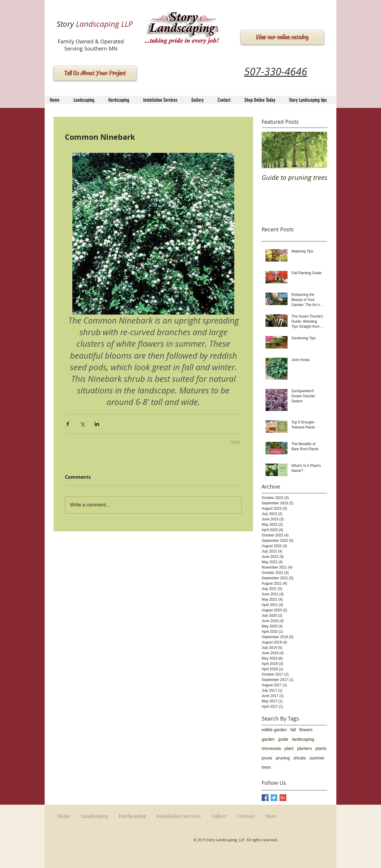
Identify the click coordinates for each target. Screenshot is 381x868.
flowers (306, 730)
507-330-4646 (276, 71)
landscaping (303, 739)
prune (267, 758)
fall (293, 730)
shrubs (300, 758)
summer (317, 758)
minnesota (271, 748)
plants (321, 748)
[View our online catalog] (282, 37)
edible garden (274, 730)
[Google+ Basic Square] (283, 798)
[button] (121, 100)
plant (289, 748)
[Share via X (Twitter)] (82, 424)
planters (305, 748)
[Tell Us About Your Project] (95, 73)
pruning (283, 758)
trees (266, 767)
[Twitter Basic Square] (274, 798)
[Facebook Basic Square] (265, 798)
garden (268, 739)
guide (283, 739)
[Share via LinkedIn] (97, 424)
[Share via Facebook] (68, 424)
